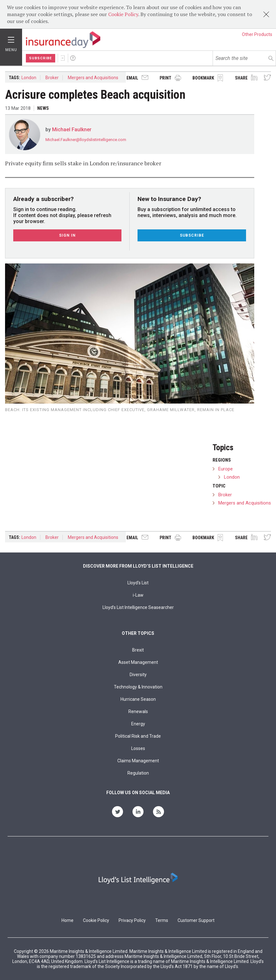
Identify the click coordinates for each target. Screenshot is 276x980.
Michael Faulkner (72, 130)
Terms (162, 920)
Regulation (138, 773)
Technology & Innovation (138, 687)
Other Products (257, 34)
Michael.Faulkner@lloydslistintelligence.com (86, 140)
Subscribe (41, 58)
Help (73, 58)
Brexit (138, 650)
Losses (138, 748)
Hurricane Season (138, 699)
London (29, 78)
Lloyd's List (138, 583)
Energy (138, 724)
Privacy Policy (132, 920)
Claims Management (138, 761)
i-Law (138, 595)
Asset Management (138, 662)
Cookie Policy (123, 14)
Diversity (138, 675)
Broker (52, 78)
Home (68, 920)
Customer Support (196, 920)
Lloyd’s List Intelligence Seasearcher (138, 607)
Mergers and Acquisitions (93, 78)
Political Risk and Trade (138, 736)
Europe (226, 469)
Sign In (63, 58)
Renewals (138, 711)
